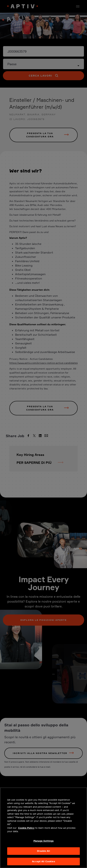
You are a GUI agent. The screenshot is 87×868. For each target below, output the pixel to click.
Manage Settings (44, 843)
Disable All (43, 854)
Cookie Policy (26, 831)
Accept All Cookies (43, 864)
